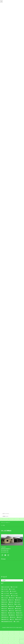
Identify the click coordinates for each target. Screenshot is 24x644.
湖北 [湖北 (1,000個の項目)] (18, 609)
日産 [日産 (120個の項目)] (5, 609)
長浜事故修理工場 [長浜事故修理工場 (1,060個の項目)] (7, 622)
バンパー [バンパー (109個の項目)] (14, 593)
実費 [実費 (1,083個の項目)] (5, 606)
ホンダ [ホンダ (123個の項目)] (5, 598)
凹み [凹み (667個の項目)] (18, 602)
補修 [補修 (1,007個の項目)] (20, 613)
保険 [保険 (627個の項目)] (18, 600)
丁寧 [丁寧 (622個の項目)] (12, 598)
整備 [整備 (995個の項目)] (19, 606)
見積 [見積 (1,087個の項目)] (5, 615)
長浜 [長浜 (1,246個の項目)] (19, 619)
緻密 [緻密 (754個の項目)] (5, 613)
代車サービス (6, 516)
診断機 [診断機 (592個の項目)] (12, 615)
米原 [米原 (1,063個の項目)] (19, 611)
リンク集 (3, 525)
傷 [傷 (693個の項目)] (12, 602)
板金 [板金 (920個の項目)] (11, 609)
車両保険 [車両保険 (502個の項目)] (6, 617)
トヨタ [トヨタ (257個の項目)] (14, 591)
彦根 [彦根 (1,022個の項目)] (12, 606)
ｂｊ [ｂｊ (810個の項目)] (17, 622)
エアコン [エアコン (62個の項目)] (15, 587)
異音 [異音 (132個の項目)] (12, 611)
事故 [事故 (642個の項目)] (5, 600)
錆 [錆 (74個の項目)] (12, 619)
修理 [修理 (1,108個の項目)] (5, 602)
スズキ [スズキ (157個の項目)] (5, 589)
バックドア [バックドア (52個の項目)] (6, 593)
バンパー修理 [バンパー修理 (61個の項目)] (6, 596)
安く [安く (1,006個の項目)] (18, 604)
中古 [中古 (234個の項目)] (19, 598)
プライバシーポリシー (5, 522)
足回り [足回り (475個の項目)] (20, 615)
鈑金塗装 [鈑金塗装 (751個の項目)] (6, 619)
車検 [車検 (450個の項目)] (13, 617)
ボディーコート (6, 514)
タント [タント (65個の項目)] (12, 589)
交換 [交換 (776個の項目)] (11, 600)
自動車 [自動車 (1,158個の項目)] (12, 613)
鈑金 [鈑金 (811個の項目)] (20, 617)
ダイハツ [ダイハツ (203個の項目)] (6, 591)
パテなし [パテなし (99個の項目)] (15, 596)
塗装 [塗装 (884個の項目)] (5, 604)
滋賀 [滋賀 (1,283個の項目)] (5, 611)
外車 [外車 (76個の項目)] (11, 604)
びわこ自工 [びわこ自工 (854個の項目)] (6, 587)
